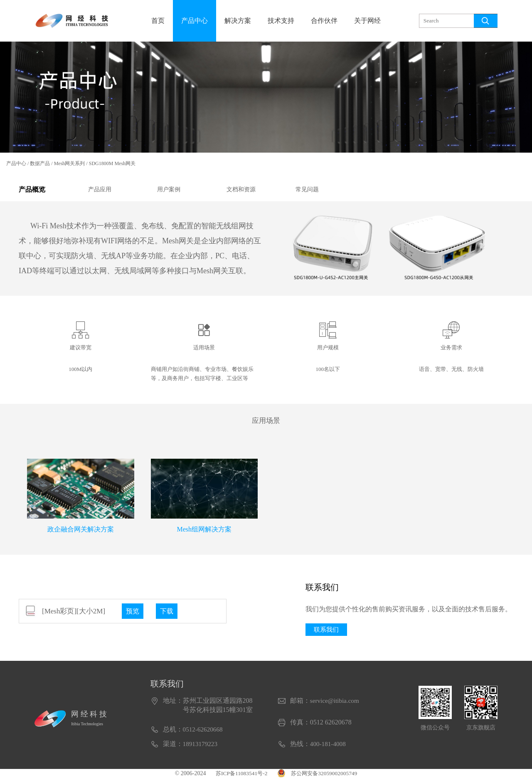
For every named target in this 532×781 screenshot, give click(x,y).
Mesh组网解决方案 (204, 531)
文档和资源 (241, 191)
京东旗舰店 (481, 730)
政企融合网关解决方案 (81, 531)
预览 (133, 613)
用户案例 (169, 191)
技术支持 (281, 21)
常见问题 (307, 191)
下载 (168, 613)
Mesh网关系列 (70, 163)
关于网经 (367, 21)
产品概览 (34, 191)
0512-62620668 (204, 732)
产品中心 (195, 21)
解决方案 (238, 21)
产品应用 (100, 191)
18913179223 (201, 747)
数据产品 (40, 163)
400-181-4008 (329, 747)
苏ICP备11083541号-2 (240, 776)
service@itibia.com (336, 703)
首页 (158, 21)
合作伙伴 (324, 21)
